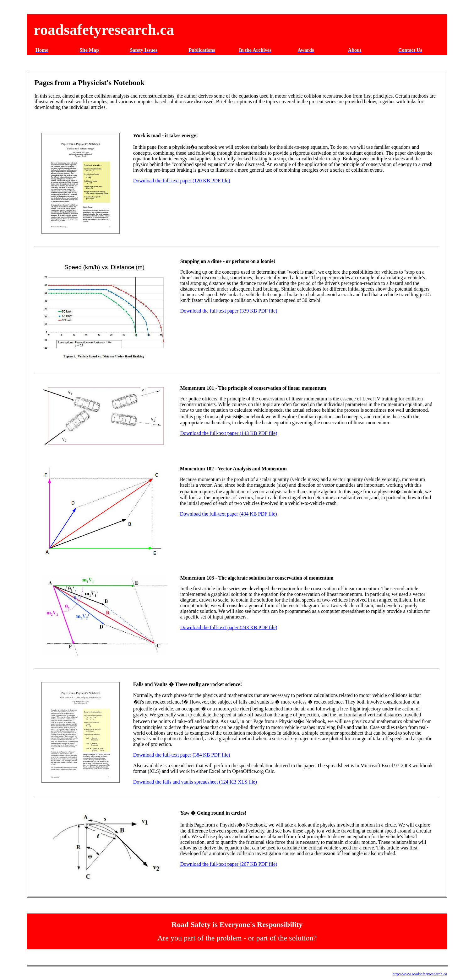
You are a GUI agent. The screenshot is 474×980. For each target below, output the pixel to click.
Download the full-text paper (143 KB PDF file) (229, 433)
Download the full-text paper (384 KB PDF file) (182, 755)
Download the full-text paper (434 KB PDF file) (229, 514)
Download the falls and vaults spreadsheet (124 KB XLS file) (195, 782)
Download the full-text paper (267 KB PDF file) (229, 864)
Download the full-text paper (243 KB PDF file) (229, 627)
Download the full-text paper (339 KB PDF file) (229, 311)
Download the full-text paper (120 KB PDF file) (182, 181)
